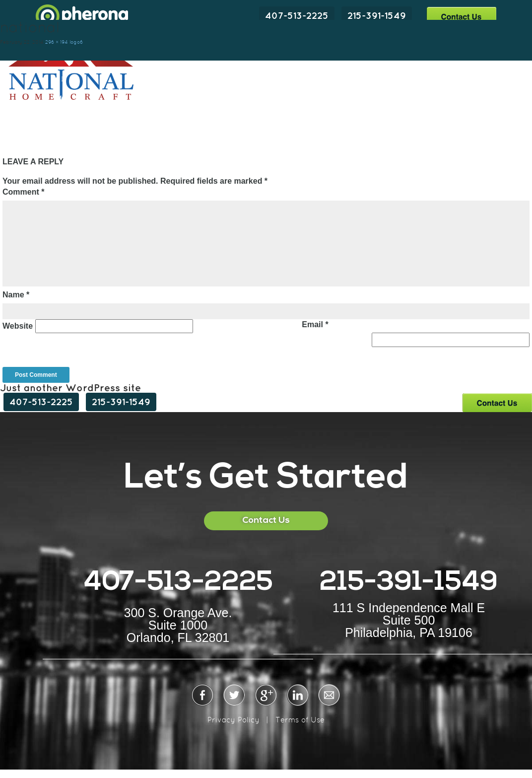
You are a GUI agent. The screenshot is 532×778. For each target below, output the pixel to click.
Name (16, 295)
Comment (23, 192)
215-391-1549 (377, 15)
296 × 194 (57, 42)
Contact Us (461, 16)
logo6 (76, 42)
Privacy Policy (233, 720)
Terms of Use (300, 720)
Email (315, 324)
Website (18, 326)
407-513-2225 (297, 15)
